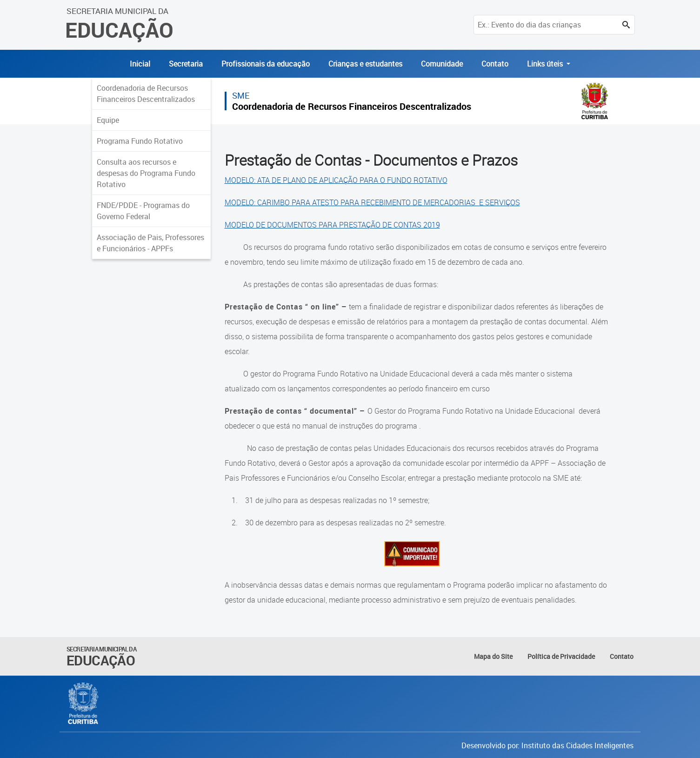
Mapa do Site (493, 656)
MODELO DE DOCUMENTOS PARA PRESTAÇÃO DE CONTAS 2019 (332, 225)
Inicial (140, 64)
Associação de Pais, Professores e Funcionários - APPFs (150, 243)
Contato (495, 64)
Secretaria (186, 64)
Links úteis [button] (546, 64)
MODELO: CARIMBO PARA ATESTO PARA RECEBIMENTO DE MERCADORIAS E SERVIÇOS (372, 202)
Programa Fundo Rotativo (140, 141)
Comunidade (442, 64)
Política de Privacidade (561, 656)
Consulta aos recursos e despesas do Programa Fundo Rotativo (146, 173)
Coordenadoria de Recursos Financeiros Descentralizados (146, 94)
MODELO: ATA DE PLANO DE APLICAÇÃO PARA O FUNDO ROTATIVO (336, 180)
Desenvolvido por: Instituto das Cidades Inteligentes (547, 745)
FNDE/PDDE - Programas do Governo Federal (143, 211)
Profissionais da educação (266, 64)
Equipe (108, 120)
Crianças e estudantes (365, 64)
